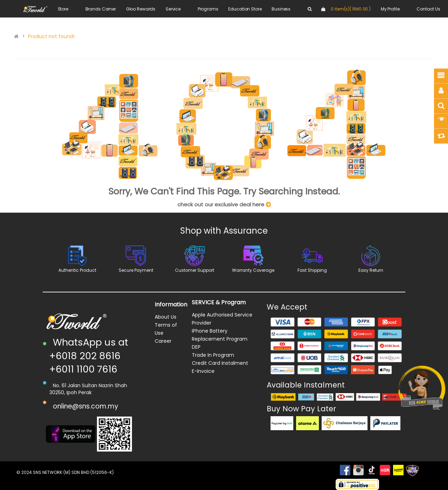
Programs (208, 9)
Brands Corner (101, 9)
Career (163, 341)
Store (63, 9)
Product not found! (51, 36)
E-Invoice (203, 371)
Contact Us (428, 9)
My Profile (390, 9)
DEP (196, 347)
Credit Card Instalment (220, 363)
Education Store (245, 9)
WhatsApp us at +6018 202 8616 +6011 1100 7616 (89, 356)
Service (173, 9)
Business (281, 9)
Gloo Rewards (141, 9)
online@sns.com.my (86, 406)
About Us (166, 317)
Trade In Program (213, 355)
